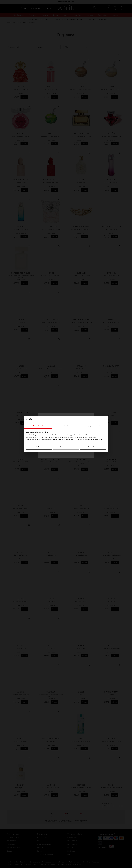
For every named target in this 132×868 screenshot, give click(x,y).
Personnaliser (66, 447)
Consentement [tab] (38, 426)
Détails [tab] (66, 426)
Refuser (39, 447)
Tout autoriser (93, 447)
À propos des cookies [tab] (94, 426)
